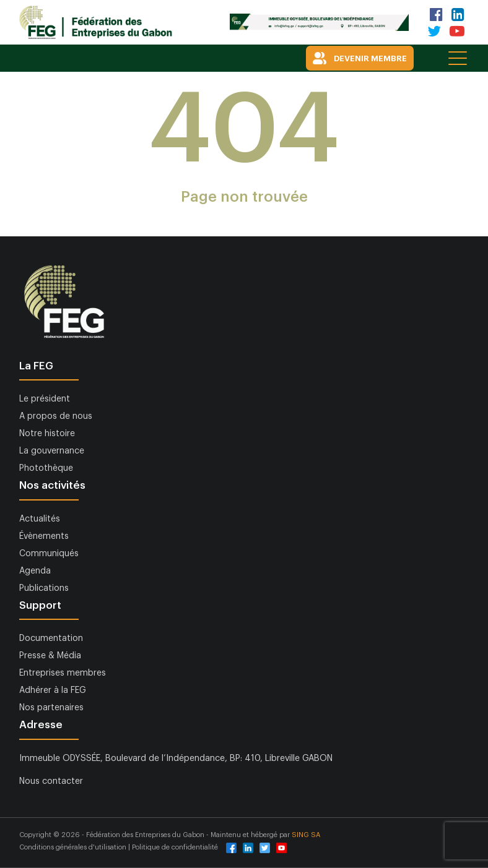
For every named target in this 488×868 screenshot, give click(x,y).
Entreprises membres (63, 673)
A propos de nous (56, 416)
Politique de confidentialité (175, 847)
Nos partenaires (51, 708)
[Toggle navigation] (459, 57)
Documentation (51, 638)
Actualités (40, 519)
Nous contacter (51, 781)
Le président (45, 399)
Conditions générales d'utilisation (74, 847)
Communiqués (49, 554)
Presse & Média (50, 656)
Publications (44, 588)
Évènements (44, 536)
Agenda (35, 571)
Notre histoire (47, 434)
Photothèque (46, 468)
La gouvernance (52, 451)
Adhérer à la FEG (53, 690)
